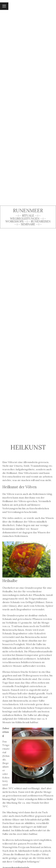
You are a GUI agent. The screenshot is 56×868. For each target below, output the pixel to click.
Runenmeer (28, 211)
